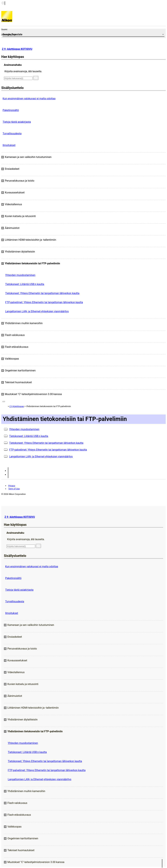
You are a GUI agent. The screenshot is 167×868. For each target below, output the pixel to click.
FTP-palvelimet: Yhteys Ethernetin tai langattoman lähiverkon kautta (44, 302)
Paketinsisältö (11, 110)
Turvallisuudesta (12, 134)
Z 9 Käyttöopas (17, 406)
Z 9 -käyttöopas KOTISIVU (17, 49)
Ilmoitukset (9, 145)
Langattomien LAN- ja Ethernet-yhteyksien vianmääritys (37, 311)
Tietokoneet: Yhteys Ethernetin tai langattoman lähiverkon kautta (42, 293)
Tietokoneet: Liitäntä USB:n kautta (25, 284)
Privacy (12, 486)
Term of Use (14, 489)
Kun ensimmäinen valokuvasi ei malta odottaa (29, 99)
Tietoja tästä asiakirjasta (17, 122)
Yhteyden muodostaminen (20, 275)
